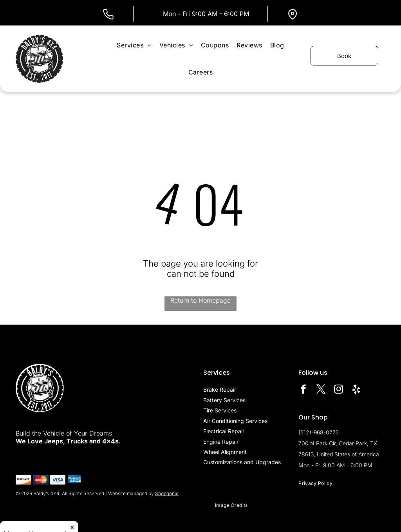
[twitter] (321, 390)
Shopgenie (167, 493)
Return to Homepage (200, 300)
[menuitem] (134, 45)
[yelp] (356, 390)
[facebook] (303, 390)
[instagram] (339, 390)
